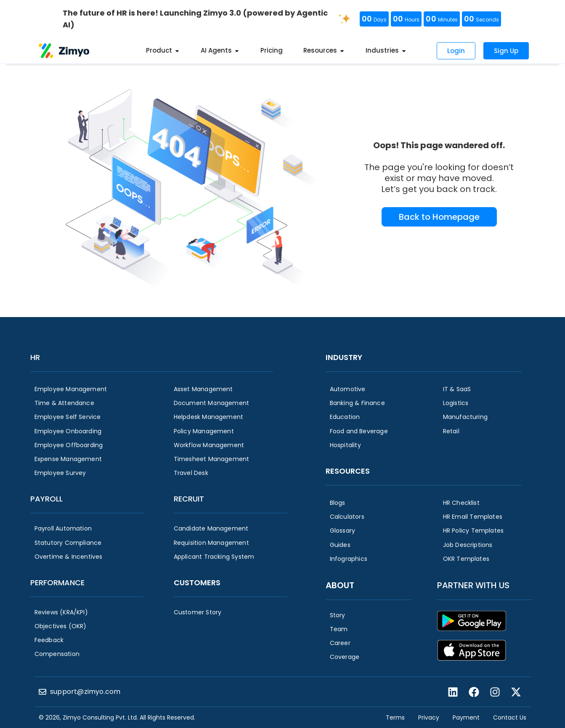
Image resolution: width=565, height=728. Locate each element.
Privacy (429, 717)
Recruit (189, 499)
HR (35, 357)
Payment (466, 717)
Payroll (46, 499)
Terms (395, 717)
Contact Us (510, 717)
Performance (57, 583)
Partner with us (473, 585)
